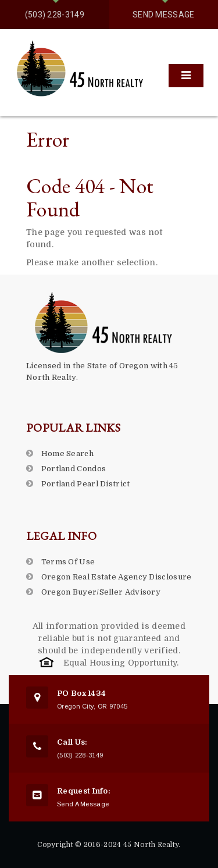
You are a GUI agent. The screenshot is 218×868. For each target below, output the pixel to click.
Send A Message (83, 804)
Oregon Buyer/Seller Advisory (101, 592)
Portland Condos (74, 469)
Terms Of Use (68, 562)
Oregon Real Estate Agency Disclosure (117, 577)
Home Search (67, 453)
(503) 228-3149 (55, 15)
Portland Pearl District (86, 484)
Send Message (164, 15)
